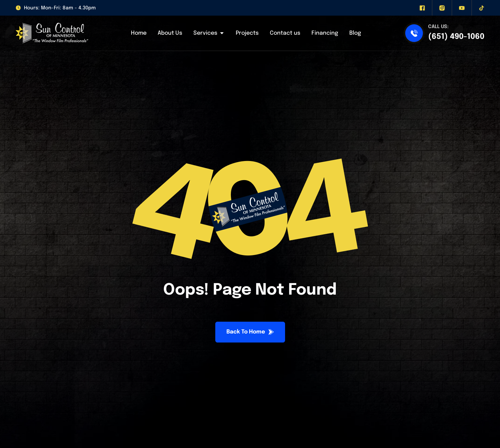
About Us (170, 33)
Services (209, 33)
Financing (325, 33)
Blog (355, 33)
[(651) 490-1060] (414, 33)
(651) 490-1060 (456, 37)
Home (139, 33)
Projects (247, 33)
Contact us (285, 33)
